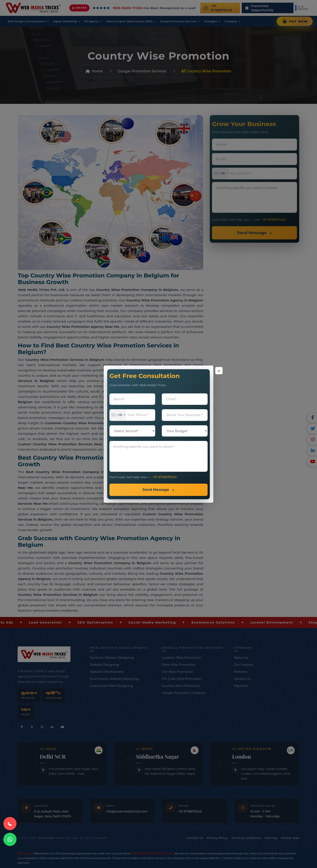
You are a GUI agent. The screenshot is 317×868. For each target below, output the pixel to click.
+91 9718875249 (165, 477)
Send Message (156, 490)
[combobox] (118, 415)
